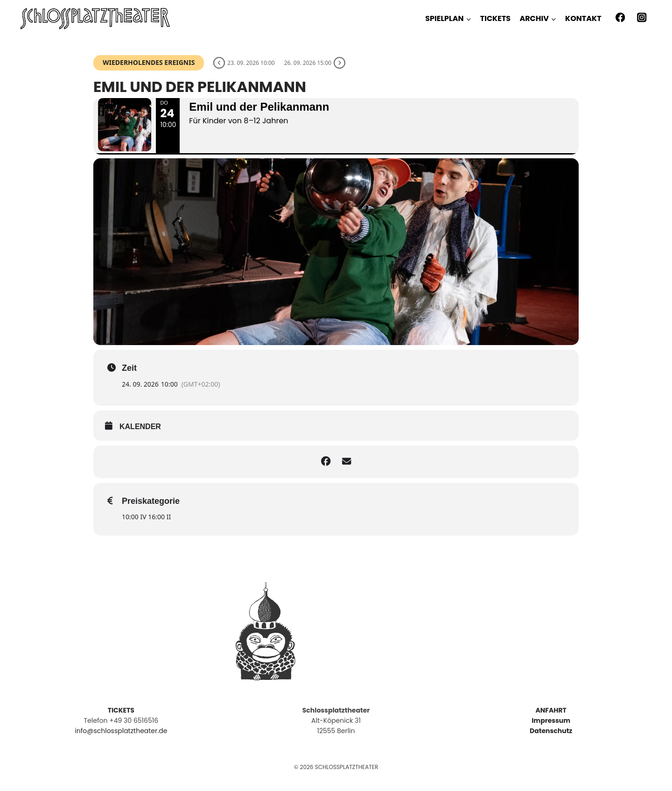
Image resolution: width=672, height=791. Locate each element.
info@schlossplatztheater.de (121, 731)
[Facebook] (620, 18)
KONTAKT (583, 18)
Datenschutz (551, 731)
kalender (140, 437)
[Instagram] (642, 18)
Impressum (551, 720)
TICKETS (495, 18)
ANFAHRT (551, 710)
